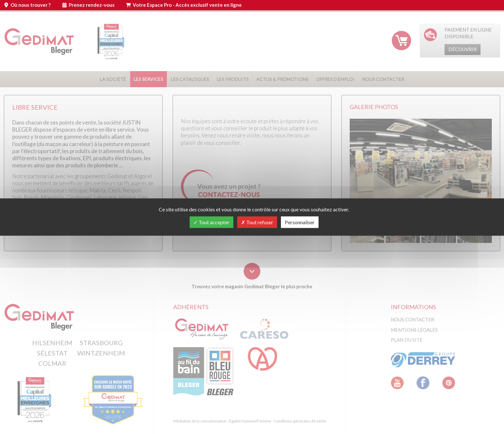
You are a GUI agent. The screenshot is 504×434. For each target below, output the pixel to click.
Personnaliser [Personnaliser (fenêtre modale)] (300, 222)
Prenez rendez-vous (92, 5)
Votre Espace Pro (187, 5)
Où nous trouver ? (31, 5)
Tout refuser (257, 222)
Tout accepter (212, 222)
